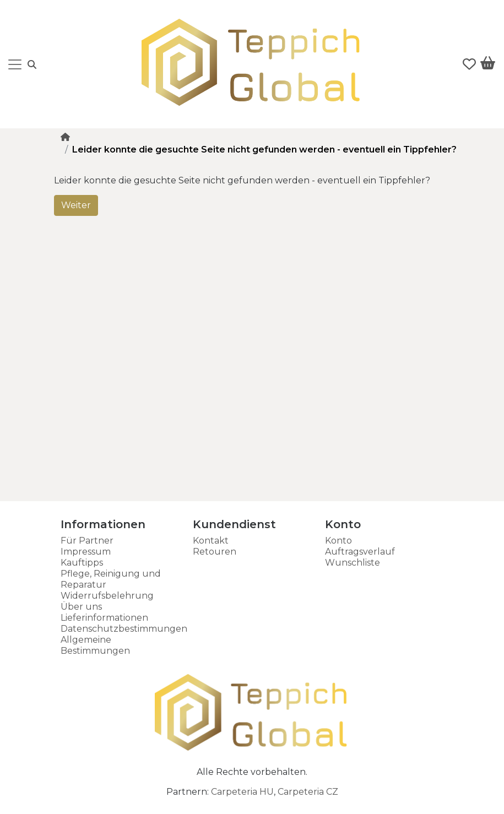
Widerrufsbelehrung (107, 596)
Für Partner (87, 541)
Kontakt (211, 541)
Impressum (86, 552)
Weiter (76, 205)
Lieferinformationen (104, 618)
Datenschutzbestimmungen (124, 629)
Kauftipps (82, 563)
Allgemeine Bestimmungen (95, 645)
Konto (338, 541)
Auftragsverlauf (360, 552)
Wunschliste (353, 563)
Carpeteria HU (242, 792)
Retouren (215, 552)
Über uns (81, 607)
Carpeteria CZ (308, 792)
